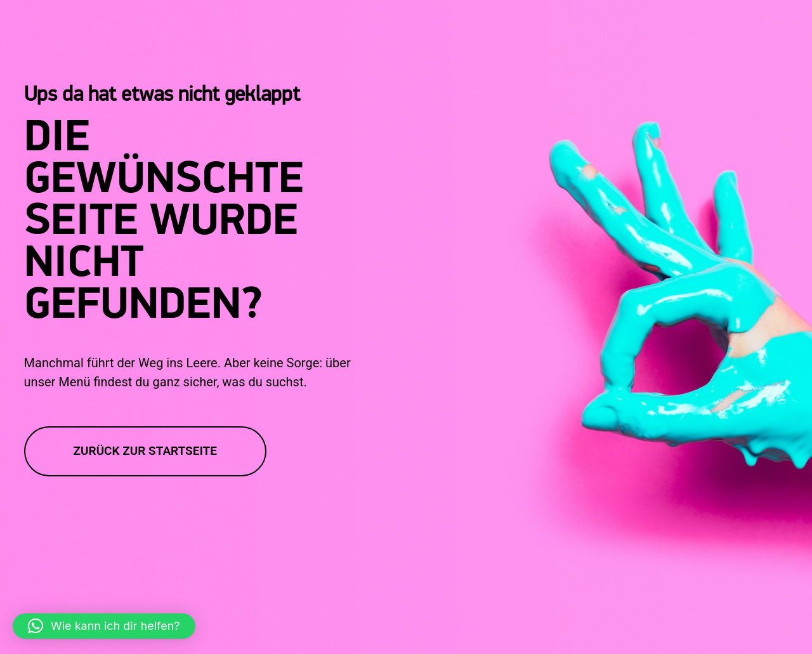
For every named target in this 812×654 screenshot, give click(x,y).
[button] (104, 626)
